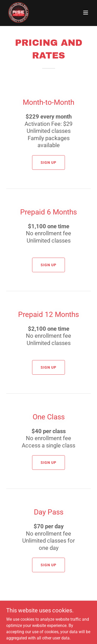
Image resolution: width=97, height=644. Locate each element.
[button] (86, 12)
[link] (19, 12)
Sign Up (48, 162)
